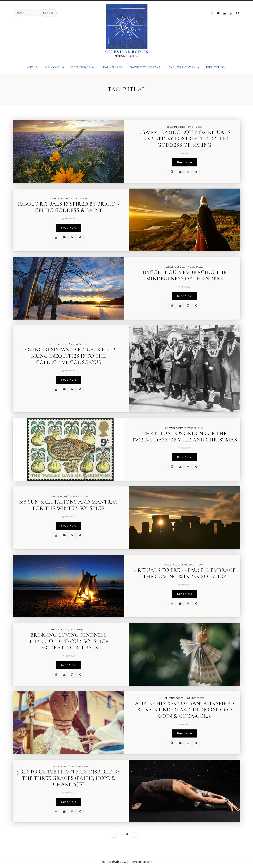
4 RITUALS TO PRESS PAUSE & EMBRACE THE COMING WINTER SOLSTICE (185, 574)
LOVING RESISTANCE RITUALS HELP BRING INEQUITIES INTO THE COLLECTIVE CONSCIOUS (69, 357)
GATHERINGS (81, 67)
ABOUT (32, 67)
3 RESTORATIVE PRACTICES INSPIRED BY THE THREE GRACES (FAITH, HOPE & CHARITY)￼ (69, 779)
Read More (185, 163)
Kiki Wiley (186, 154)
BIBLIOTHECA (216, 67)
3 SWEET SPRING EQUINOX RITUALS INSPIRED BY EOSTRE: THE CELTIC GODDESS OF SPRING (185, 139)
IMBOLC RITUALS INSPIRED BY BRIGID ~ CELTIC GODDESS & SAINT (69, 207)
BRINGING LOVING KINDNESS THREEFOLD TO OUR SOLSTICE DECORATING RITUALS (69, 642)
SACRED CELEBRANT (145, 67)
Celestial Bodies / (177, 128)
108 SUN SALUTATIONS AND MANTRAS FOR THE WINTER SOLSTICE (69, 505)
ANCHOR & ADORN (182, 67)
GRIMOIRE (53, 67)
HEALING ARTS (112, 67)
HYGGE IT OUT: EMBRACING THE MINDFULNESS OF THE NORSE (184, 276)
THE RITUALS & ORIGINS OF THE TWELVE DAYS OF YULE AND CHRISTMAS (184, 437)
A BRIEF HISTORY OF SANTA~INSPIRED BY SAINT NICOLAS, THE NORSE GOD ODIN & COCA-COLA (184, 710)
